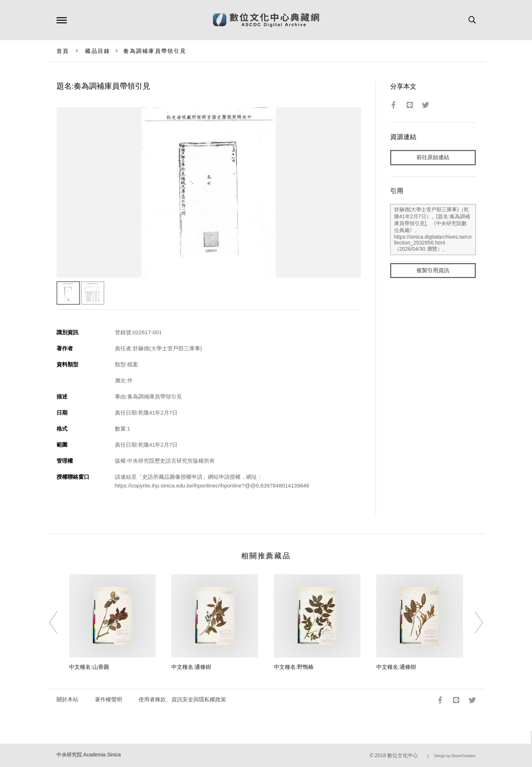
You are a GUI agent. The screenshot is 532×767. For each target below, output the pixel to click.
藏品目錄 (98, 51)
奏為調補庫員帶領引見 (155, 51)
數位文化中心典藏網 (266, 20)
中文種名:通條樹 (191, 667)
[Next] (472, 623)
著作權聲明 (108, 699)
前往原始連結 (433, 157)
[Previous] (60, 623)
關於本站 (67, 699)
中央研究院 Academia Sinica (89, 755)
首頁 (63, 51)
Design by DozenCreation (455, 756)
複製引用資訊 (433, 271)
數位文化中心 (403, 756)
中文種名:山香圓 (89, 667)
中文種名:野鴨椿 (294, 667)
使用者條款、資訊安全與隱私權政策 (182, 699)
